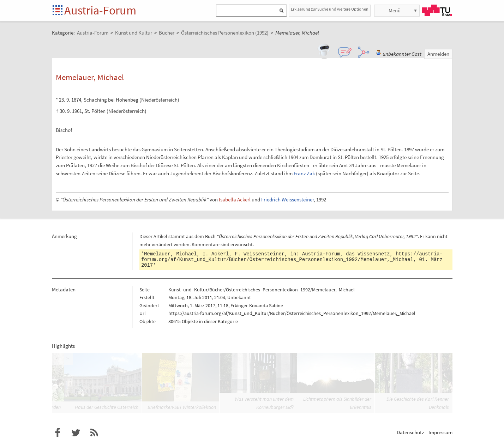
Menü (395, 10)
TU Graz (437, 10)
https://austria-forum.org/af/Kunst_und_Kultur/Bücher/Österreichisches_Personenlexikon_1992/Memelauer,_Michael (292, 257)
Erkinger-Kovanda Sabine (257, 305)
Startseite (58, 11)
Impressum (440, 432)
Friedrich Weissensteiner (287, 199)
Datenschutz (410, 432)
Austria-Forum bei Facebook (58, 433)
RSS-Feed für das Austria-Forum (94, 433)
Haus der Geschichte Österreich (107, 407)
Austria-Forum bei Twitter (76, 433)
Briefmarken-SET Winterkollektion (182, 407)
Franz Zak (304, 173)
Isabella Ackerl (235, 199)
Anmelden (438, 54)
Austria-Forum (100, 10)
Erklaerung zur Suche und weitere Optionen (330, 9)
